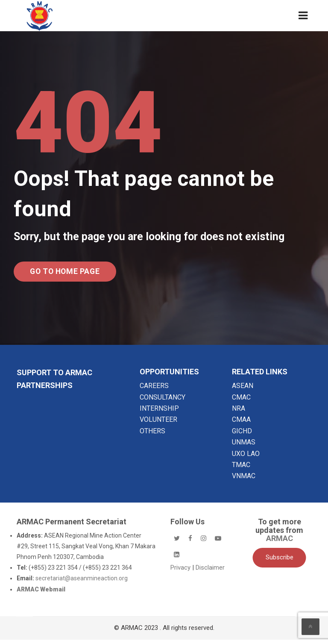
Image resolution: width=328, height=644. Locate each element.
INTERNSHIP (159, 413)
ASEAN (243, 390)
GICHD (242, 435)
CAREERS (154, 390)
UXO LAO (246, 458)
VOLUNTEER (158, 424)
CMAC (241, 401)
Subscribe (280, 562)
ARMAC (280, 543)
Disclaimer (210, 572)
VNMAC (244, 481)
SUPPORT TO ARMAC (54, 377)
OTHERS (152, 435)
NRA (239, 413)
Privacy (181, 572)
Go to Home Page (75, 274)
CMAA (241, 424)
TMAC (241, 469)
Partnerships (45, 390)
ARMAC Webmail (41, 594)
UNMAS (244, 447)
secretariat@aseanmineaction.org (82, 583)
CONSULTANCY (163, 401)
